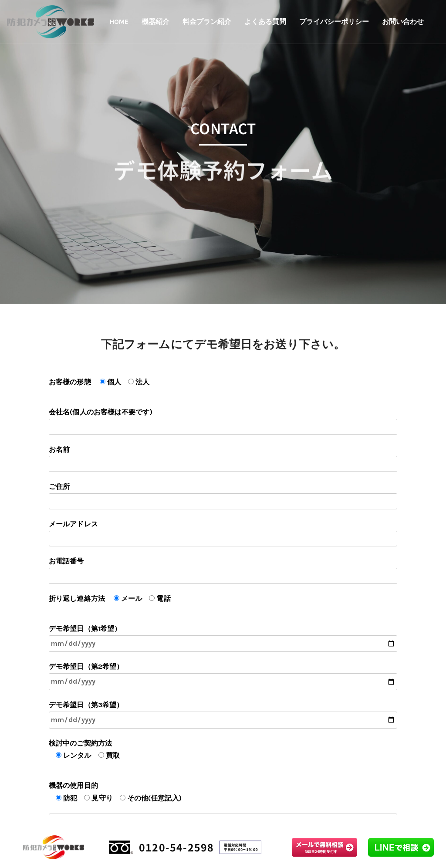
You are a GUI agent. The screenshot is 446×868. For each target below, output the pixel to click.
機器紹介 (155, 22)
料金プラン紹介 (207, 22)
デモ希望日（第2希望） (223, 676)
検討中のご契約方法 (84, 749)
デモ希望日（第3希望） (223, 715)
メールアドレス (223, 533)
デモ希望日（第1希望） (223, 638)
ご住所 (223, 496)
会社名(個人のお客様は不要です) (223, 421)
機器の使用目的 (223, 803)
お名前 (223, 459)
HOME (119, 22)
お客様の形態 (99, 382)
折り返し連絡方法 (110, 598)
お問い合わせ (403, 22)
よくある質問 (265, 22)
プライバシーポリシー (334, 22)
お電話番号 (223, 570)
